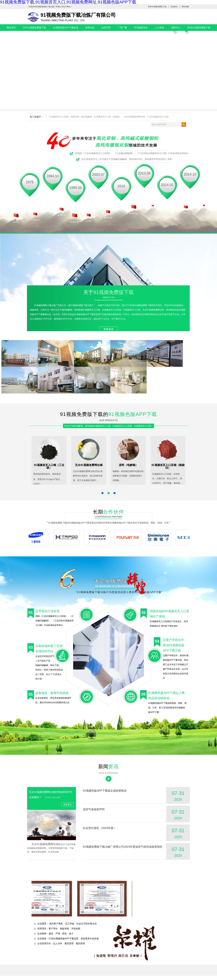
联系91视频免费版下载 (157, 7)
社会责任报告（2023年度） (99, 828)
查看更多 (108, 329)
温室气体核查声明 (94, 809)
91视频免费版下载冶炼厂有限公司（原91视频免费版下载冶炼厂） (65, 305)
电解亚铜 (75, 117)
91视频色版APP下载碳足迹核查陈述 (105, 791)
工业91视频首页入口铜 (158, 117)
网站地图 (185, 7)
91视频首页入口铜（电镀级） (108, 117)
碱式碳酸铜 (86, 117)
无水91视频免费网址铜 (134, 117)
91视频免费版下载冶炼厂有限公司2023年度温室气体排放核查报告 (123, 847)
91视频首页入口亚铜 (59, 117)
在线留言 (174, 7)
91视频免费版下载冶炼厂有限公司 (50, 7)
